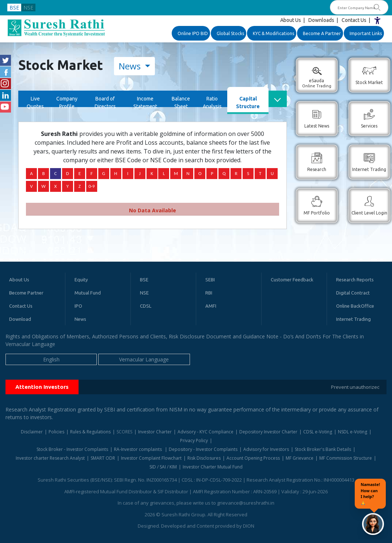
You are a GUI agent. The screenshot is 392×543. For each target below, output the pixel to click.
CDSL (146, 306)
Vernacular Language (144, 359)
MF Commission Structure (346, 458)
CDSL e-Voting (318, 432)
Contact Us (354, 20)
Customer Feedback (292, 280)
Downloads (321, 20)
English (51, 359)
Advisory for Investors (266, 449)
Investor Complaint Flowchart (151, 458)
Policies (56, 432)
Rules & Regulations (90, 432)
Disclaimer (32, 432)
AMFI (211, 306)
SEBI (210, 280)
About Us (291, 20)
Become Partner (26, 293)
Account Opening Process (253, 458)
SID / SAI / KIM (163, 467)
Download (20, 319)
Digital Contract (353, 293)
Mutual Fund (88, 293)
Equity (81, 280)
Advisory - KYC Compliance (205, 432)
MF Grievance (300, 458)
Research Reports (355, 280)
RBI (209, 293)
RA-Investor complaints (138, 449)
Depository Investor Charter (268, 432)
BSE (14, 7)
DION (249, 526)
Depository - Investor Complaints (203, 449)
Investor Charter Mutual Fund (213, 467)
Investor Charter (155, 432)
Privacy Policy (194, 441)
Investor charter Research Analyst (50, 458)
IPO (78, 306)
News (131, 66)
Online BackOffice (355, 306)
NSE (28, 7)
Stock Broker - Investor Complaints (72, 449)
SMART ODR (103, 458)
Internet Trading (353, 319)
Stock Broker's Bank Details (323, 449)
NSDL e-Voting (353, 432)
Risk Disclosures (204, 458)
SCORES (124, 432)
